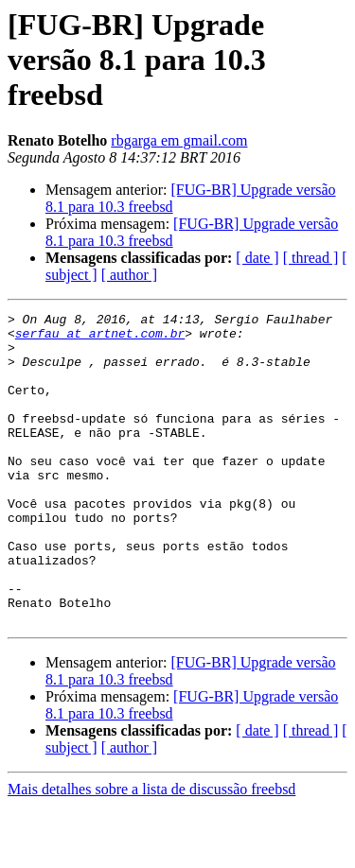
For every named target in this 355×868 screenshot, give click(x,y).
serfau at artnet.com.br (100, 339)
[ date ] (257, 258)
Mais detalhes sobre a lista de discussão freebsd (151, 851)
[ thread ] (311, 258)
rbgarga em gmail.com (179, 140)
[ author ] (130, 275)
